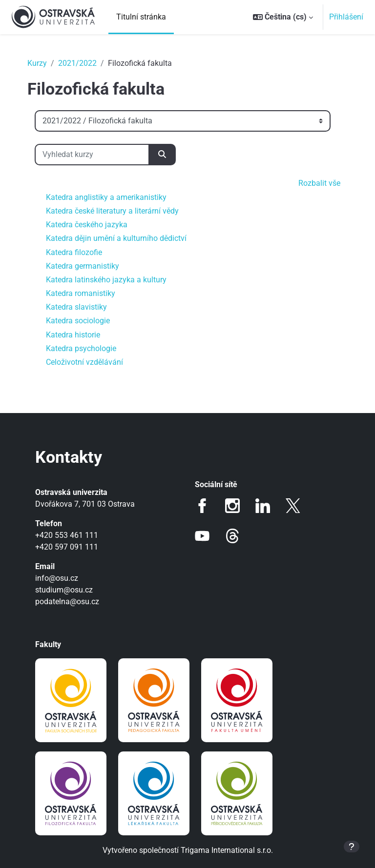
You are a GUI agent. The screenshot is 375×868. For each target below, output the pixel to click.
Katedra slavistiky (76, 307)
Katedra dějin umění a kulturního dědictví (116, 238)
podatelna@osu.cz (67, 602)
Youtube (202, 536)
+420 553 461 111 (67, 535)
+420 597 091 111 (67, 547)
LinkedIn (263, 506)
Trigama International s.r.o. (227, 850)
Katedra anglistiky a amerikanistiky (106, 197)
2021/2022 (77, 63)
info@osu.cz (57, 578)
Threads (232, 536)
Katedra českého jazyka (87, 225)
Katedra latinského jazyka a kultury (106, 280)
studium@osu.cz (64, 590)
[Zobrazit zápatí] (352, 847)
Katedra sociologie (78, 321)
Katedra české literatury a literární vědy (112, 211)
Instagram (232, 506)
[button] (283, 17)
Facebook (202, 506)
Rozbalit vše (319, 183)
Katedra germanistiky (83, 266)
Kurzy (37, 63)
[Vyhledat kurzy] (92, 155)
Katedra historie (73, 335)
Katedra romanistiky (81, 293)
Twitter (293, 506)
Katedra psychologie (81, 348)
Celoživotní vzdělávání (84, 362)
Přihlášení (346, 17)
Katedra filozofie (74, 252)
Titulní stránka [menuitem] (141, 17)
